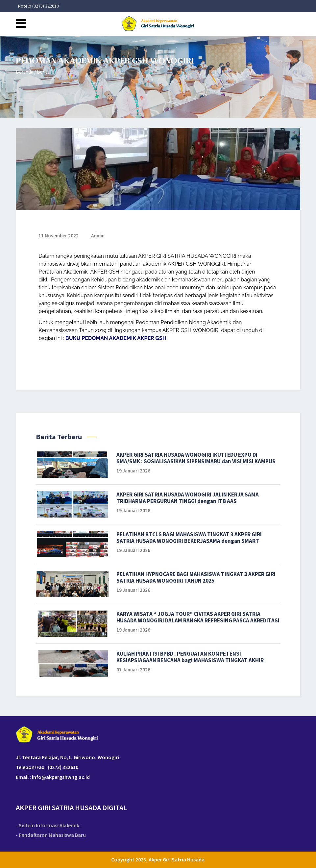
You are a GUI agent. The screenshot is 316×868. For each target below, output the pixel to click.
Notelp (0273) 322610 (38, 6)
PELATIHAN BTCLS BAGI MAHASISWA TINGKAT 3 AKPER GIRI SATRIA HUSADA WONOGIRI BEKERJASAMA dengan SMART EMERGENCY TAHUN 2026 (189, 538)
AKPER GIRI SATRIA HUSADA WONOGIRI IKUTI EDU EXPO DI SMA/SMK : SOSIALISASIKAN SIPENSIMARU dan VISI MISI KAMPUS (196, 458)
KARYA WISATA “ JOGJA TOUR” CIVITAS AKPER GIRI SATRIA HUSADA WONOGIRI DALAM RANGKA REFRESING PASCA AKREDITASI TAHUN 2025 (198, 617)
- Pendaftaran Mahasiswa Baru (51, 835)
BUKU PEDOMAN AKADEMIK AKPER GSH (116, 338)
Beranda (24, 72)
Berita (43, 72)
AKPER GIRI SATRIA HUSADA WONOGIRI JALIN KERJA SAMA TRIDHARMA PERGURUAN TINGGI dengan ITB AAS (188, 498)
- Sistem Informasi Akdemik (48, 825)
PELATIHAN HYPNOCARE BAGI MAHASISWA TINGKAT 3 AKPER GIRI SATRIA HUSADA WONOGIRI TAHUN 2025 (196, 577)
